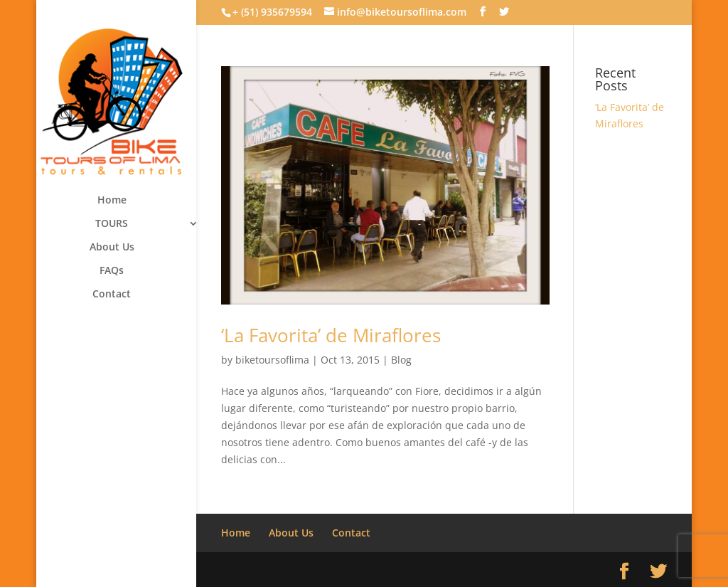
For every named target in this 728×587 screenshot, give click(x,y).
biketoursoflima (272, 360)
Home (112, 201)
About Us (112, 248)
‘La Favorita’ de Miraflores (331, 335)
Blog (401, 360)
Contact (112, 295)
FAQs (112, 271)
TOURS (112, 224)
